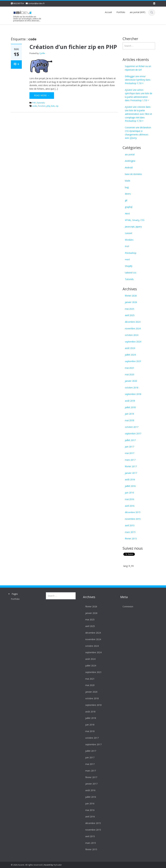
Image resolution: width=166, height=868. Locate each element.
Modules (129, 240)
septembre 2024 (133, 342)
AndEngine (130, 161)
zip (57, 106)
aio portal (130, 154)
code (35, 106)
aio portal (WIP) (138, 12)
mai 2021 (129, 368)
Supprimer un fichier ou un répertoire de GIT (138, 68)
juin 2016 (129, 493)
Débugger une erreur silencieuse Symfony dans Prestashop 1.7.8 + (138, 80)
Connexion (125, 606)
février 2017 (131, 466)
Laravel (128, 233)
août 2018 (130, 401)
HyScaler (58, 865)
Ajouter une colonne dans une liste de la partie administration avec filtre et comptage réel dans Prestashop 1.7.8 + (138, 114)
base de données (133, 174)
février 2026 (131, 296)
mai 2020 (129, 374)
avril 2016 (130, 506)
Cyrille (42, 53)
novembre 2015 (133, 519)
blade (128, 181)
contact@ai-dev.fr (36, 3)
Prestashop (131, 253)
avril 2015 (130, 525)
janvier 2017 (131, 473)
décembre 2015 (133, 512)
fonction (42, 106)
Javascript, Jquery (133, 227)
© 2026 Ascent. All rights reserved (26, 865)
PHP (34, 103)
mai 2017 (129, 453)
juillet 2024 (130, 355)
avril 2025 (130, 315)
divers (128, 194)
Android (129, 167)
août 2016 (130, 479)
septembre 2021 (133, 361)
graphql (129, 207)
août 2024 (130, 348)
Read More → (42, 95)
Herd (127, 214)
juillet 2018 (130, 407)
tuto (53, 106)
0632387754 (18, 3)
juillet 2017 (130, 440)
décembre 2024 (133, 322)
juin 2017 (129, 447)
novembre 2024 (133, 328)
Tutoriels (41, 103)
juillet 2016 (130, 486)
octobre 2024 (132, 335)
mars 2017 (130, 460)
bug (127, 187)
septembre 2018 (133, 394)
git (126, 200)
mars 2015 (130, 532)
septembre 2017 (133, 434)
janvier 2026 (131, 302)
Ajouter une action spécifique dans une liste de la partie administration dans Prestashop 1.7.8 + (139, 95)
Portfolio (121, 12)
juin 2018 (129, 414)
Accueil (108, 12)
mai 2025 (129, 309)
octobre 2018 (132, 388)
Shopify (129, 266)
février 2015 (131, 538)
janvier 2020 (131, 381)
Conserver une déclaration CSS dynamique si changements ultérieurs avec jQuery (138, 133)
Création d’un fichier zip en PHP (73, 47)
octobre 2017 (132, 427)
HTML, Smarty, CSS (135, 220)
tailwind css (131, 273)
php (48, 106)
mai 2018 (129, 420)
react (127, 259)
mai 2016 (129, 499)
